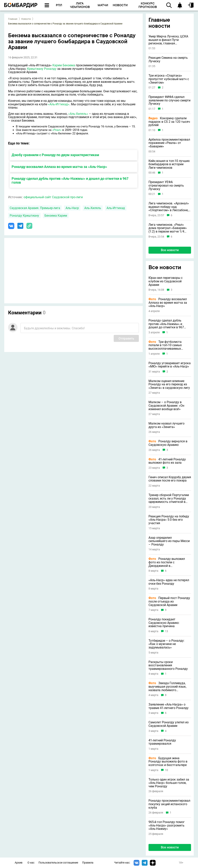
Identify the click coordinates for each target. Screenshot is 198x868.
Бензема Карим (56, 216)
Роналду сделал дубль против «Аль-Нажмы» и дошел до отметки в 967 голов (70, 181)
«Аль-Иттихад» (59, 104)
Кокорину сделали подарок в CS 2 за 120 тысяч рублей (169, 122)
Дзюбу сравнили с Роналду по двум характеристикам (55, 155)
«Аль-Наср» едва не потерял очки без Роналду (169, 582)
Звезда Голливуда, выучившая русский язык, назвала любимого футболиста (167, 687)
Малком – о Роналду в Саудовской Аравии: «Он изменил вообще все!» (166, 406)
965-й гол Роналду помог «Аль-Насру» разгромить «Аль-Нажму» (167, 825)
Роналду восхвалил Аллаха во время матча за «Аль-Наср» (59, 167)
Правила (88, 863)
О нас (31, 863)
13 (166, 631)
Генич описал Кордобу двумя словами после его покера (170, 479)
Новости (26, 19)
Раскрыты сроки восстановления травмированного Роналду (168, 665)
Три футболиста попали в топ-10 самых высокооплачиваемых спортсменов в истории (165, 345)
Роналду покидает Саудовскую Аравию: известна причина (164, 623)
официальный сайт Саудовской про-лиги (53, 197)
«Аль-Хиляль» (78, 114)
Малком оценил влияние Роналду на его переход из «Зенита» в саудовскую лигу (169, 384)
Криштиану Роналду (42, 69)
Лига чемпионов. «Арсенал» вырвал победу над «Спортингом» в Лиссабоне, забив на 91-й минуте (169, 207)
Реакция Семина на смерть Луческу (168, 59)
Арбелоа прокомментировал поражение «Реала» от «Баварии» (169, 143)
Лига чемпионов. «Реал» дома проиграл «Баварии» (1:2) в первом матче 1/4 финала (168, 228)
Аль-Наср (72, 208)
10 (166, 770)
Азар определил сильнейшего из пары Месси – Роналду (169, 541)
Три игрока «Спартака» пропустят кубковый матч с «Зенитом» (169, 79)
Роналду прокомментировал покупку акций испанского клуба (169, 804)
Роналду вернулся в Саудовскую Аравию (168, 443)
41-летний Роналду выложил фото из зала (167, 461)
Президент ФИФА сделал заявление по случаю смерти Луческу (169, 100)
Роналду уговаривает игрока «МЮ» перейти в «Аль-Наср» (170, 365)
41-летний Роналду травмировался (162, 742)
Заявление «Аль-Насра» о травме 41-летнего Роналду (169, 706)
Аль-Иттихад (116, 208)
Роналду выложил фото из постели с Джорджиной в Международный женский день (167, 562)
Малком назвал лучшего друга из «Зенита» (166, 425)
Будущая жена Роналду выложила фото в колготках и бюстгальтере (168, 762)
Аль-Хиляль (93, 208)
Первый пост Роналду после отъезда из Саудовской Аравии (169, 601)
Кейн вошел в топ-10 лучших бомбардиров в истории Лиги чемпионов (169, 164)
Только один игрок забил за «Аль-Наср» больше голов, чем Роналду (169, 783)
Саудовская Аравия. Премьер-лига (35, 208)
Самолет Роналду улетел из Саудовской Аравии (169, 724)
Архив (19, 863)
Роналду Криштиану (24, 216)
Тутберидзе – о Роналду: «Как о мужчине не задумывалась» (166, 644)
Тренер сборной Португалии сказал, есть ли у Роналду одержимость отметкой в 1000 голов (169, 498)
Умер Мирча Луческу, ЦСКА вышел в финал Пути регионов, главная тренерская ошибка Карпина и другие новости (169, 40)
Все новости (170, 250)
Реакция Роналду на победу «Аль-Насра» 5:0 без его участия (169, 520)
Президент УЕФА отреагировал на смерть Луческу (166, 185)
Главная (13, 19)
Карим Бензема (64, 65)
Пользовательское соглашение (58, 863)
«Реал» (57, 130)
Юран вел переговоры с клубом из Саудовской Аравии (166, 281)
